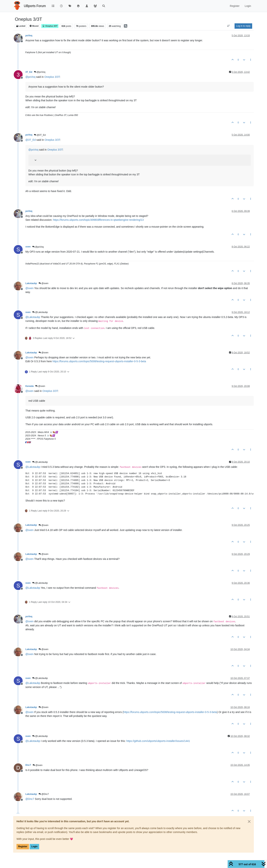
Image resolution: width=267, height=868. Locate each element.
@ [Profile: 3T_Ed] (31, 140)
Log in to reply (243, 26)
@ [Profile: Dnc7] (30, 799)
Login (34, 847)
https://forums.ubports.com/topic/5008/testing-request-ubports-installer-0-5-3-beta (99, 361)
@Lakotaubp (40, 312)
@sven (43, 283)
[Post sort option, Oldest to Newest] (229, 26)
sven (28, 247)
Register (23, 847)
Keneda (29, 386)
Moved (34, 26)
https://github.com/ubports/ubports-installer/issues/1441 (158, 741)
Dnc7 (28, 765)
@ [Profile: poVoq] (30, 77)
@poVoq (40, 72)
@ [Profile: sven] (29, 288)
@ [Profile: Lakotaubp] (33, 317)
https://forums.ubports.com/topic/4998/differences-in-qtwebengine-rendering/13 (98, 220)
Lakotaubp (31, 283)
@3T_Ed (40, 135)
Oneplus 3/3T (50, 26)
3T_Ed (29, 72)
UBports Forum (35, 6)
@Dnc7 (44, 794)
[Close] (249, 822)
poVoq (29, 36)
